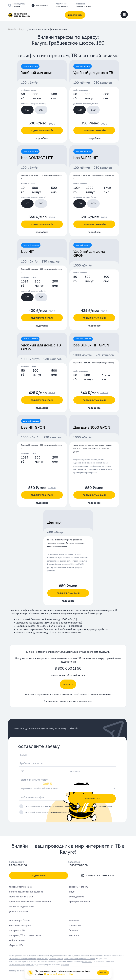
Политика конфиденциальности (50, 959)
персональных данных (61, 806)
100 (27, 110)
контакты (74, 921)
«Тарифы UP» (16, 945)
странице (65, 965)
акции (72, 892)
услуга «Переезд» (19, 911)
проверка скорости (79, 902)
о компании (75, 925)
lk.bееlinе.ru (87, 962)
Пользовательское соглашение (22, 959)
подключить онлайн (42, 130)
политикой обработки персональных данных (93, 806)
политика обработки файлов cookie (80, 959)
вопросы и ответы (79, 887)
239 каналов (51, 623)
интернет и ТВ (17, 930)
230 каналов (103, 83)
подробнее (42, 138)
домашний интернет (20, 925)
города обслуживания (21, 887)
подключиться (92, 798)
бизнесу (73, 930)
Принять (103, 973)
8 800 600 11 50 (63, 7)
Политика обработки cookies (59, 974)
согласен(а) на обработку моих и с (69, 806)
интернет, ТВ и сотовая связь (25, 935)
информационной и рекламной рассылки (65, 812)
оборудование (77, 897)
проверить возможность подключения (30, 902)
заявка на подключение (22, 906)
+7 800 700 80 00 (83, 7)
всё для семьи (17, 940)
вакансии (74, 935)
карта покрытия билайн (22, 897)
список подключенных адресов (26, 892)
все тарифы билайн (20, 921)
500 (41, 110)
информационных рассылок (21, 965)
